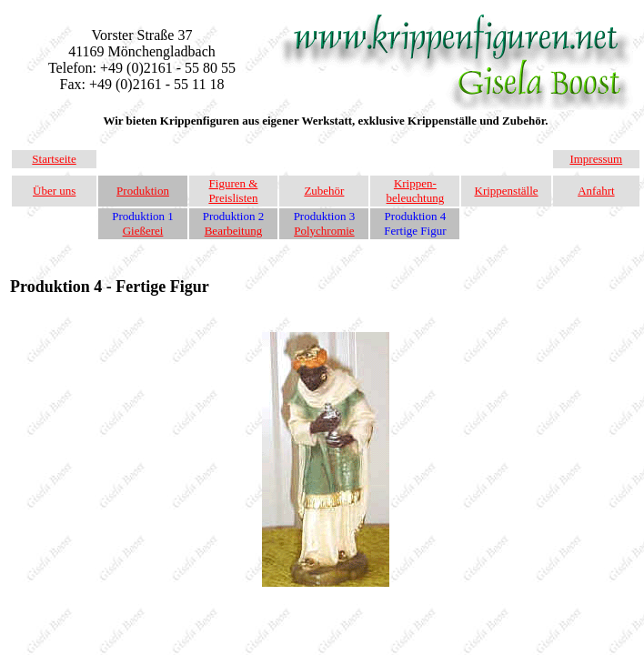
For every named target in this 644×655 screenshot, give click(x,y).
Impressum (596, 159)
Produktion (143, 191)
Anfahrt (596, 191)
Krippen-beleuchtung (416, 191)
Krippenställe (507, 191)
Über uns (54, 191)
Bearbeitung (234, 231)
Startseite (54, 159)
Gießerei (143, 231)
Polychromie (324, 231)
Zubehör (324, 191)
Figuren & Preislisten (233, 191)
